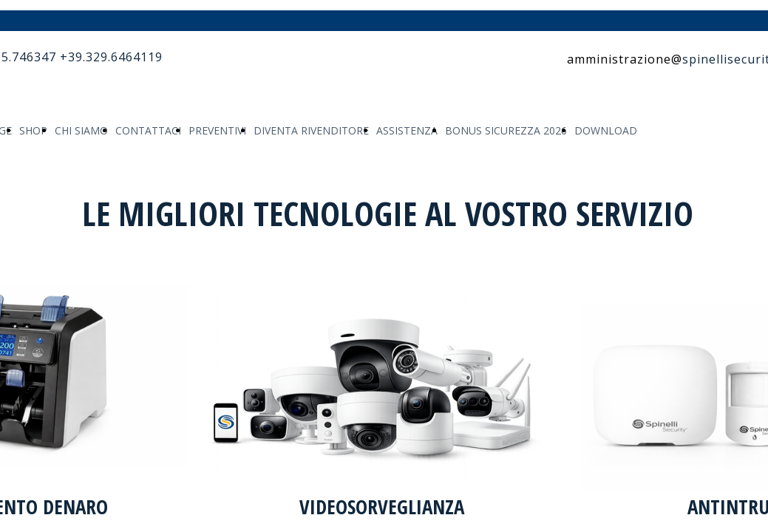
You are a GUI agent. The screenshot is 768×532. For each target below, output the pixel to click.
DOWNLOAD (606, 130)
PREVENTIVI (217, 130)
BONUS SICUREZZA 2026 (506, 130)
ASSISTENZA (407, 130)
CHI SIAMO (81, 130)
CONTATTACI (148, 130)
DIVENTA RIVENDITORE (311, 130)
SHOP (33, 130)
